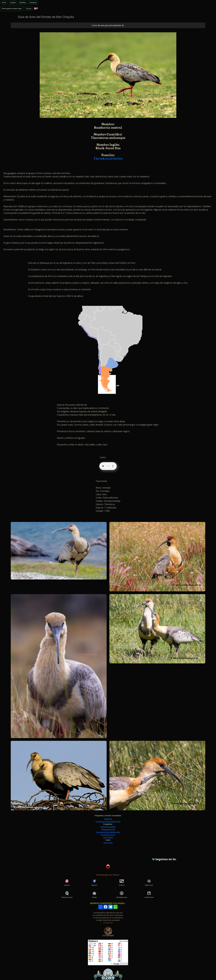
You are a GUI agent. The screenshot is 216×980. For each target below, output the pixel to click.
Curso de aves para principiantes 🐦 (108, 25)
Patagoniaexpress (108, 829)
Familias (23, 3)
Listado (13, 3)
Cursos (29, 8)
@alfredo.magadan (108, 827)
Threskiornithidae (108, 159)
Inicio (4, 3)
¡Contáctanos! (108, 923)
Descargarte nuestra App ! (12, 8)
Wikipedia (108, 819)
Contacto (33, 3)
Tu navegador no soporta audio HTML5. (108, 466)
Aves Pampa (108, 837)
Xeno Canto (108, 843)
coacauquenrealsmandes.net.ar (108, 821)
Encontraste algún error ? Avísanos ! (108, 875)
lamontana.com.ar (108, 835)
